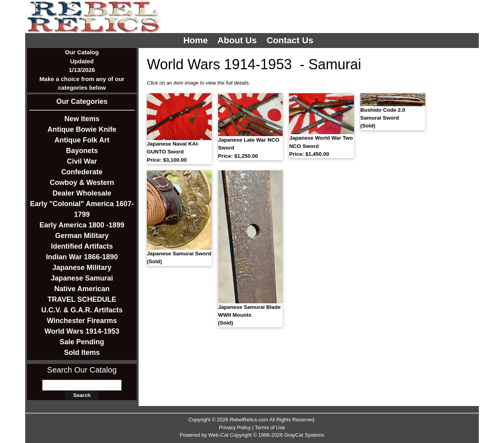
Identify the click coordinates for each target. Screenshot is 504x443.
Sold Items (82, 353)
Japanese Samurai (82, 278)
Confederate (82, 172)
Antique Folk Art (82, 140)
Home (197, 40)
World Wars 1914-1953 (82, 331)
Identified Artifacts (82, 246)
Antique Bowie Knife (82, 129)
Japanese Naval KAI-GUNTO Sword (173, 152)
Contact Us (291, 40)
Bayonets (82, 151)
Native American (82, 289)
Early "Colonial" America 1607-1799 (82, 209)
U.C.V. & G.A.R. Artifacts (82, 310)
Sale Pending (82, 342)
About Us (238, 40)
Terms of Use (270, 427)
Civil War (82, 161)
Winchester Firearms (82, 321)
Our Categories (82, 102)
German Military (82, 236)
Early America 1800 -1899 (82, 225)
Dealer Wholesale (82, 193)
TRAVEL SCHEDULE (82, 299)
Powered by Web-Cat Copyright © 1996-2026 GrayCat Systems (252, 435)
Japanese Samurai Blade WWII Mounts (249, 315)
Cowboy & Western (82, 183)
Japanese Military (82, 268)
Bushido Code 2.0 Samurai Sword (383, 118)
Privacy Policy (235, 427)
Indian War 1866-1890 (82, 257)
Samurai (335, 64)
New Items (82, 119)
